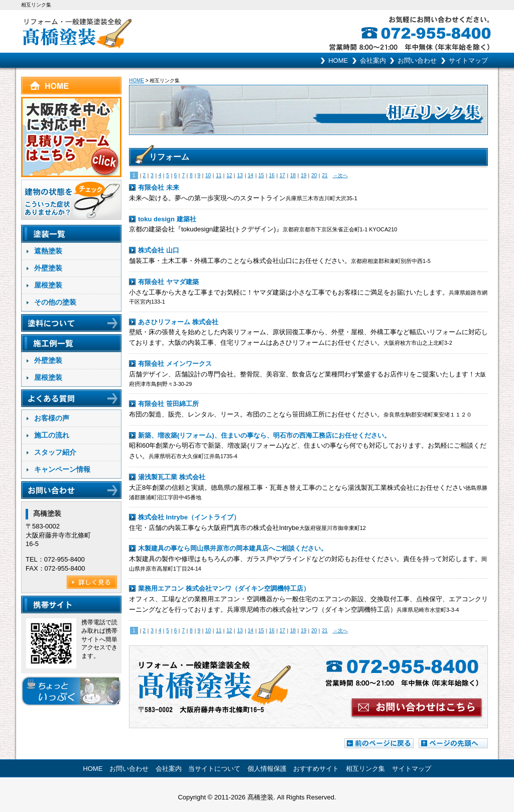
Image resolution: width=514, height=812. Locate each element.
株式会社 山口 (159, 250)
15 (261, 175)
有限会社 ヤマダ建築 (168, 282)
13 (240, 175)
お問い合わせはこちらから (308, 687)
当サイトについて (214, 769)
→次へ (340, 175)
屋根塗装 (48, 285)
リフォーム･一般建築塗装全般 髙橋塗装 (139, 31)
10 (208, 175)
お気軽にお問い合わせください (440, 31)
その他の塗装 (55, 302)
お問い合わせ (417, 60)
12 (229, 175)
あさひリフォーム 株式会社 (178, 322)
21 (325, 175)
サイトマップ (468, 60)
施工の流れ (52, 435)
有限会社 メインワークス (175, 364)
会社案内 (373, 60)
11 (219, 175)
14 (251, 175)
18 (293, 175)
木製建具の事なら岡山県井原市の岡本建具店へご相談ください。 (233, 548)
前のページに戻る (379, 743)
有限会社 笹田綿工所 (168, 404)
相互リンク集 (365, 769)
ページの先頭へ (453, 743)
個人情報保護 (267, 769)
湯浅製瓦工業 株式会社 (172, 477)
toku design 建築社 (167, 219)
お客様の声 (52, 418)
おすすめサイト (316, 769)
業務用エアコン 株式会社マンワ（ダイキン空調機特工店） (224, 588)
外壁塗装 (48, 268)
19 (303, 175)
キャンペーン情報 (62, 469)
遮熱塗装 (48, 251)
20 (314, 175)
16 (272, 175)
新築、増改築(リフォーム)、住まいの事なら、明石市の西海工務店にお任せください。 (264, 435)
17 (282, 175)
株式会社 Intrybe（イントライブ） (189, 517)
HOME (338, 60)
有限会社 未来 (159, 187)
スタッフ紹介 (55, 452)
